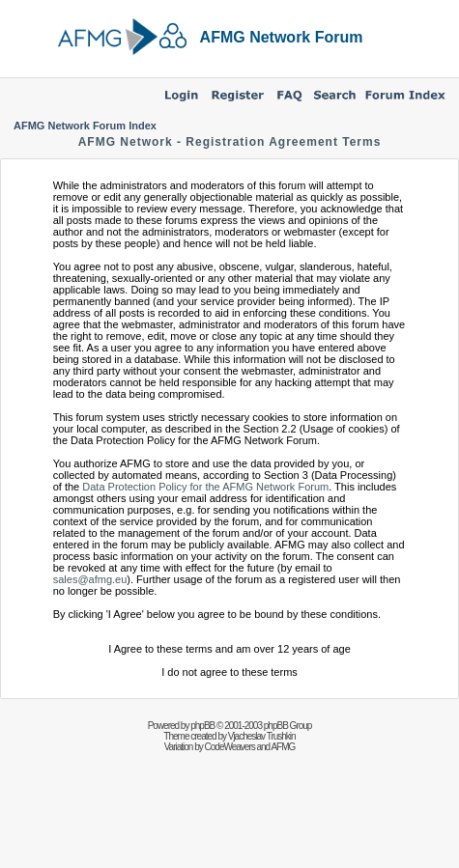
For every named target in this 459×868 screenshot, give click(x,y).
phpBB (202, 726)
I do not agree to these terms (229, 672)
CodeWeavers (230, 747)
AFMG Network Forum (282, 37)
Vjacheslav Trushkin (262, 736)
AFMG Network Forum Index (85, 126)
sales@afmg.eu (90, 579)
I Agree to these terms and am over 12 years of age (229, 649)
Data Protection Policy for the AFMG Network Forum (205, 487)
